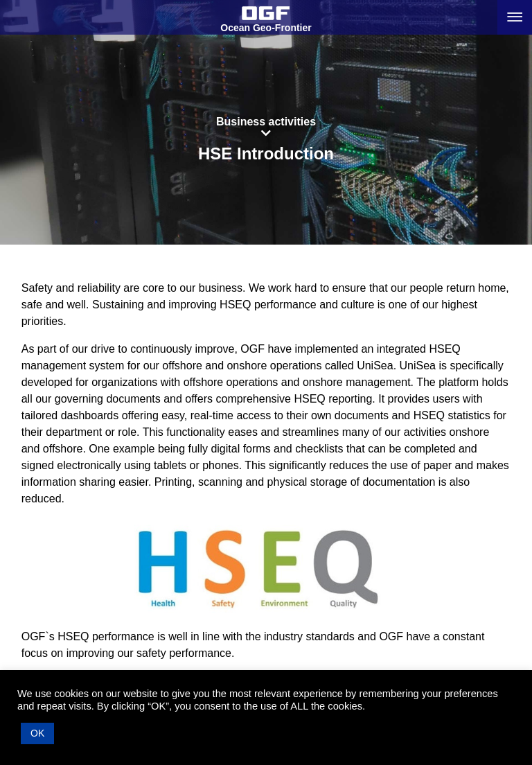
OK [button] (37, 733)
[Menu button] (515, 17)
